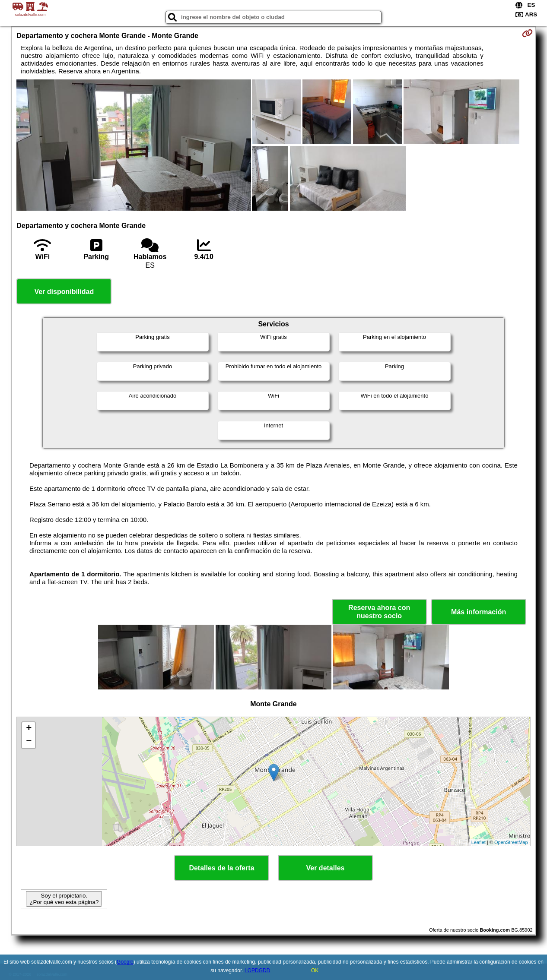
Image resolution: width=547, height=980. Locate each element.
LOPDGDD (257, 971)
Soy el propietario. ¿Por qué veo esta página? (64, 899)
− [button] (29, 742)
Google (125, 962)
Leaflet (479, 842)
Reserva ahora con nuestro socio (379, 612)
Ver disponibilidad (64, 292)
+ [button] (29, 729)
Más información (479, 612)
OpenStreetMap (511, 842)
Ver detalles (326, 868)
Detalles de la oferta (221, 868)
